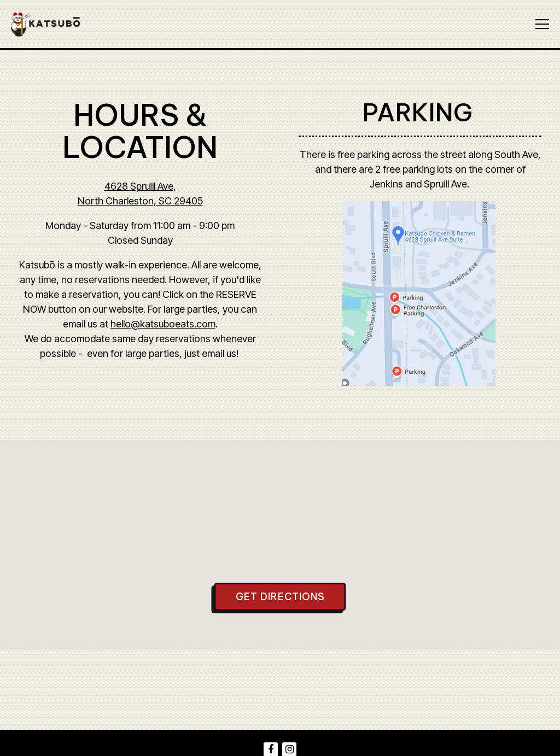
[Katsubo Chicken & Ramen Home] (51, 24)
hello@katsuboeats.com (163, 324)
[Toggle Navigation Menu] (542, 24)
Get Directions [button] (280, 597)
